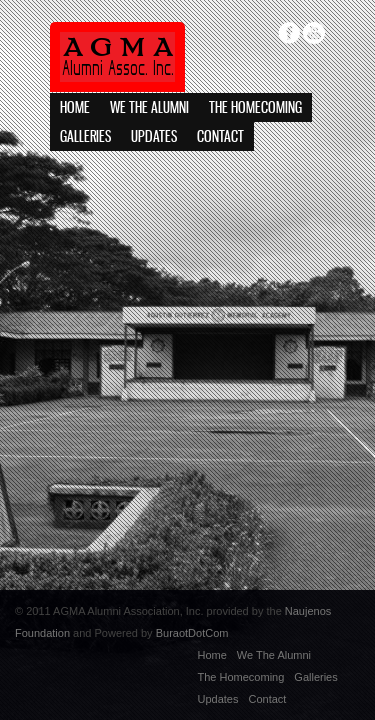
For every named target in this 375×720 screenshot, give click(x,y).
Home (75, 108)
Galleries (85, 137)
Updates (154, 137)
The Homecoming (255, 108)
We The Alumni (149, 108)
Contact (220, 137)
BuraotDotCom (192, 633)
